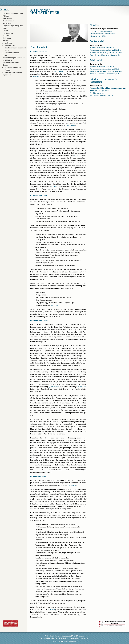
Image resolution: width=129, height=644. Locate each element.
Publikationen (8, 33)
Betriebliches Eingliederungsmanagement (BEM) (15, 48)
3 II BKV (54, 187)
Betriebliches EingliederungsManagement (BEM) (13, 26)
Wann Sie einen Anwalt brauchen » (102, 48)
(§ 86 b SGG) (54, 387)
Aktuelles (6, 36)
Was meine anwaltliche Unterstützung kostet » (106, 55)
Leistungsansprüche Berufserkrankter (102, 34)
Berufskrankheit (8, 21)
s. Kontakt (52, 610)
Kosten (5, 31)
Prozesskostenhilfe (12, 53)
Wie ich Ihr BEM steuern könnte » (101, 95)
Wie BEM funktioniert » (98, 93)
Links (5, 55)
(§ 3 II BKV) (55, 305)
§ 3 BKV (77, 156)
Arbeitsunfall (7, 18)
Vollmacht (9, 43)
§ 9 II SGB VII (70, 125)
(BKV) (56, 60)
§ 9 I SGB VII (59, 72)
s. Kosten (72, 485)
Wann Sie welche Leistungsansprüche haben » (106, 53)
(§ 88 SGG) (82, 387)
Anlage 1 (36, 76)
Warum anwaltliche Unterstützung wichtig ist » (105, 50)
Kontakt (5, 65)
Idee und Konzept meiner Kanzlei (101, 31)
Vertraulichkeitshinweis (13, 72)
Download (6, 41)
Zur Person (7, 38)
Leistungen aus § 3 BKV (98, 36)
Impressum (7, 75)
